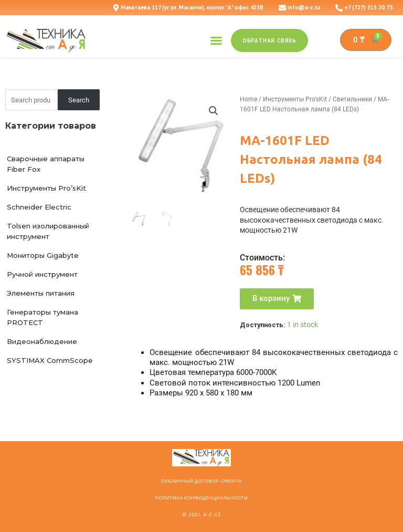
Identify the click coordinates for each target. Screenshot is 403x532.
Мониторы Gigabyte (43, 255)
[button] (216, 40)
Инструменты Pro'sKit (295, 99)
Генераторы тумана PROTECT (43, 317)
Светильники (352, 99)
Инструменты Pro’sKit (46, 188)
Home (248, 99)
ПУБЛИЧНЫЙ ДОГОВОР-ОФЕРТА (201, 481)
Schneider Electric (39, 207)
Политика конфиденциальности (201, 498)
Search (79, 100)
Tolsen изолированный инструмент (48, 231)
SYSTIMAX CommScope (50, 360)
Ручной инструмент (42, 274)
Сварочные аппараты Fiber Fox (46, 164)
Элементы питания (41, 293)
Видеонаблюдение (42, 341)
